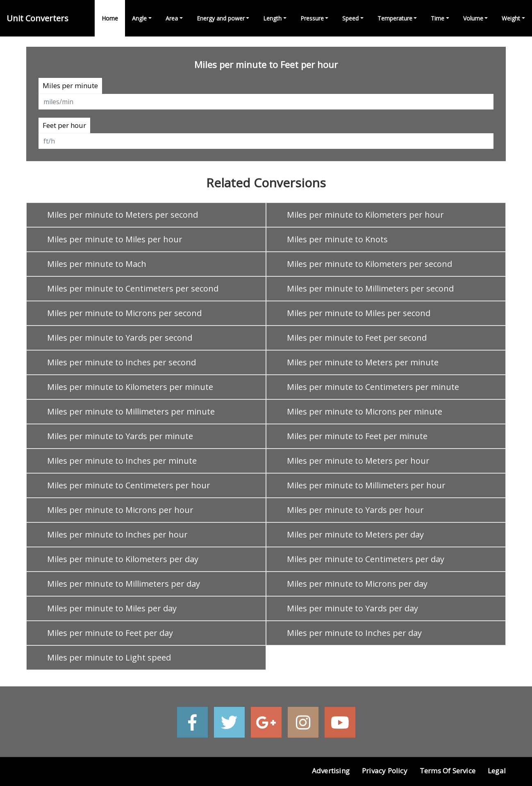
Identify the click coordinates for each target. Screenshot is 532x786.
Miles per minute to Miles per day (112, 608)
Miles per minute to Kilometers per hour (365, 215)
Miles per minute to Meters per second (123, 215)
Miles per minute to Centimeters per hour (129, 485)
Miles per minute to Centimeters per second (133, 288)
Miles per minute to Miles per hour (115, 239)
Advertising (331, 771)
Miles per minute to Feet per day (110, 633)
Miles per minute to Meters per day (355, 534)
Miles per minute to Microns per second (124, 313)
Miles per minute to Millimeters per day (124, 584)
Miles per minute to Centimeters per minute (373, 387)
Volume (473, 18)
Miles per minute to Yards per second (120, 338)
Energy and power (221, 18)
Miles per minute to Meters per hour (358, 461)
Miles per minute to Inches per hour (117, 534)
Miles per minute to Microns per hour (120, 510)
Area (172, 18)
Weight (511, 18)
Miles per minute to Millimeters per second (370, 288)
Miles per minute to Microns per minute (365, 411)
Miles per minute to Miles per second (359, 313)
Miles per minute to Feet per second (357, 338)
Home (110, 18)
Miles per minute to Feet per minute (357, 436)
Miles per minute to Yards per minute (120, 436)
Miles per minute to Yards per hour (355, 510)
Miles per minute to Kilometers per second (369, 264)
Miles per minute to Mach (97, 264)
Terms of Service (448, 771)
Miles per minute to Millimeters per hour (366, 485)
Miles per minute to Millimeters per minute (131, 411)
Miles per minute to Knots (337, 239)
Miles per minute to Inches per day (354, 633)
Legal (497, 771)
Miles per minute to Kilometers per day (123, 559)
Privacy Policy (385, 771)
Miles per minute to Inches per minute (122, 461)
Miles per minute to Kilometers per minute (130, 387)
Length (272, 18)
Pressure (312, 18)
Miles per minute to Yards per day (352, 608)
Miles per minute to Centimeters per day (366, 559)
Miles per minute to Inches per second (122, 362)
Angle (139, 18)
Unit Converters (38, 18)
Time (438, 18)
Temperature (395, 18)
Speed (350, 18)
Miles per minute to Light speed (109, 657)
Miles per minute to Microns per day (357, 584)
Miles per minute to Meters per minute (363, 362)
